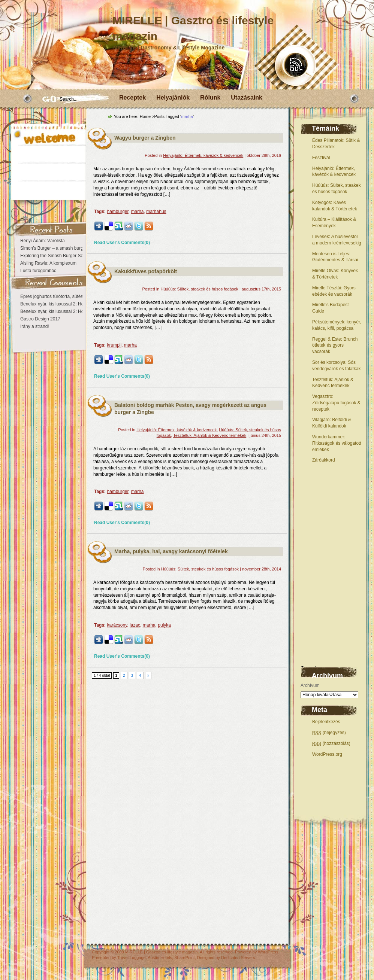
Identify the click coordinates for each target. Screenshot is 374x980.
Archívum (310, 685)
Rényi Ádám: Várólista (43, 241)
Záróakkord (324, 460)
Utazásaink (247, 98)
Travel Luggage (132, 958)
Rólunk (210, 98)
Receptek (132, 98)
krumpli (114, 345)
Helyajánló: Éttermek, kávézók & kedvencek (203, 155)
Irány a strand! (35, 326)
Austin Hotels (160, 958)
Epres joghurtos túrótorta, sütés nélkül (58, 296)
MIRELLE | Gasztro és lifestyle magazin (162, 952)
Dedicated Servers (238, 958)
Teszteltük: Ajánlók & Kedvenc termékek (210, 435)
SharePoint (184, 958)
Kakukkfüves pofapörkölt (146, 271)
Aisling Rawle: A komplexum (48, 263)
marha (138, 211)
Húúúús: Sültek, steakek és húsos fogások (200, 289)
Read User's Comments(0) (122, 243)
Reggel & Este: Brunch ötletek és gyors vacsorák (335, 346)
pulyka (164, 625)
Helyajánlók (173, 98)
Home (145, 116)
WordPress (268, 952)
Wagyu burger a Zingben (145, 138)
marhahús (156, 211)
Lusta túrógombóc (38, 271)
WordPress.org (327, 754)
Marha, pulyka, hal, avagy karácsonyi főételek (171, 551)
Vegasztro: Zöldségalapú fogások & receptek (336, 403)
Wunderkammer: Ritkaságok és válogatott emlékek (337, 443)
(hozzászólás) (331, 743)
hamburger (117, 211)
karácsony (117, 625)
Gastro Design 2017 (40, 319)
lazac (135, 625)
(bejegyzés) (329, 733)
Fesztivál (321, 158)
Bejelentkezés (326, 722)
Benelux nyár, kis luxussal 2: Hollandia (58, 304)
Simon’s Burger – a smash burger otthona (62, 248)
